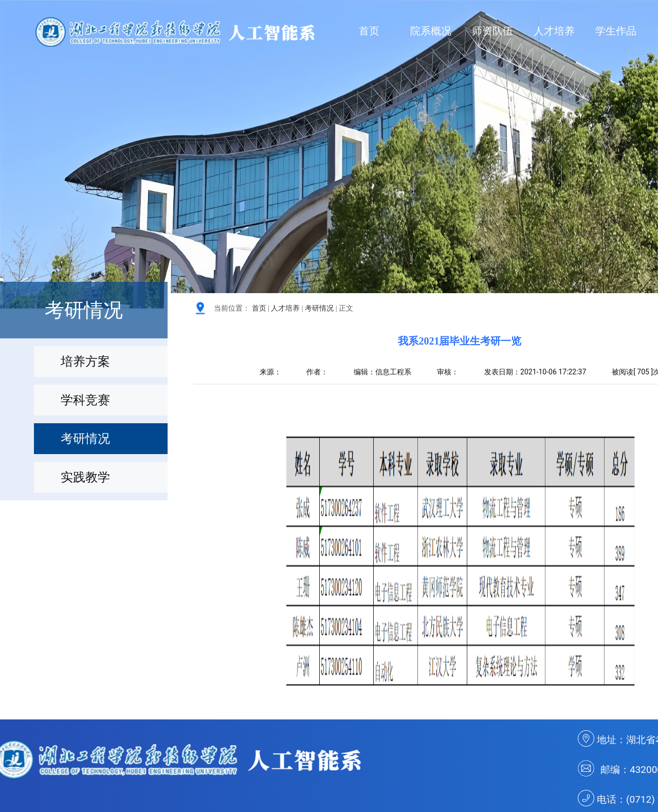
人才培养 (554, 31)
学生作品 (616, 31)
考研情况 (319, 308)
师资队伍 (492, 31)
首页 (369, 31)
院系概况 (431, 31)
